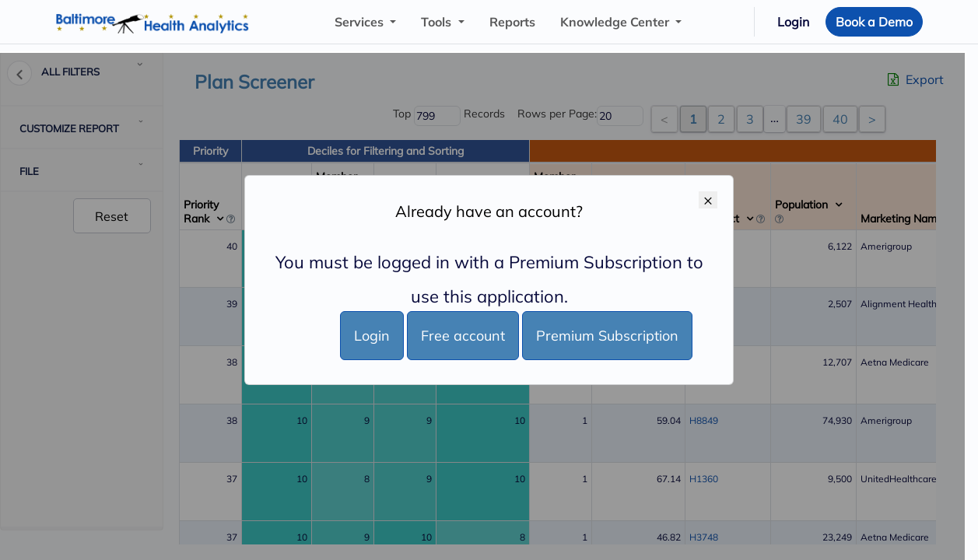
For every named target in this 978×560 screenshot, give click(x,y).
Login (793, 22)
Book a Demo (874, 22)
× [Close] (708, 200)
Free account (463, 336)
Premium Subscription (607, 336)
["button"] (365, 22)
